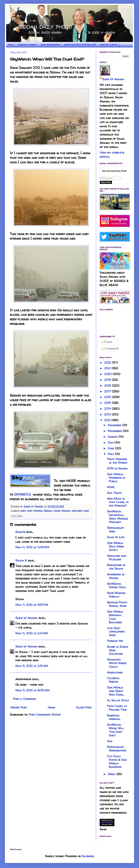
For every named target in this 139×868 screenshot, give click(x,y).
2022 (108, 363)
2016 (108, 397)
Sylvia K (21, 560)
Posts (107, 342)
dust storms (35, 511)
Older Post (84, 707)
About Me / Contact (109, 45)
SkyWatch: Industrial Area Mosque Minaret (118, 517)
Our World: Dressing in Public (116, 478)
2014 (108, 409)
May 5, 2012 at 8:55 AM (32, 690)
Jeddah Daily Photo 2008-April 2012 (80, 45)
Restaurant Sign (115, 530)
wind (86, 511)
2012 (108, 420)
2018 (108, 386)
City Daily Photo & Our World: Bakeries (117, 761)
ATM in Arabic (117, 468)
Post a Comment (24, 699)
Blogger (88, 856)
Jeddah (48, 511)
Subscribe (106, 182)
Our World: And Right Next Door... (116, 691)
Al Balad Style (118, 700)
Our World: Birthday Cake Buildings (115, 617)
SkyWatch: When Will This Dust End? (116, 730)
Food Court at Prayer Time (117, 708)
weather (77, 511)
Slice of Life (116, 537)
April (112, 774)
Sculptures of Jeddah (27, 45)
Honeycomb (115, 672)
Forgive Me (115, 641)
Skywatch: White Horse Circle (117, 663)
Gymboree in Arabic (116, 576)
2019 (108, 380)
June (111, 448)
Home (11, 45)
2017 (108, 391)
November (115, 431)
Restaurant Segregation (117, 749)
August (113, 437)
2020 (108, 374)
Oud (110, 741)
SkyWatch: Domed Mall (117, 585)
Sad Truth (114, 493)
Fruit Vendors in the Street (117, 461)
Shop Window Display (116, 595)
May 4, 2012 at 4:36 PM (32, 547)
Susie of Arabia (27, 618)
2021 (108, 368)
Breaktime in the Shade (116, 567)
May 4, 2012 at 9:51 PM (32, 605)
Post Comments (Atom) (45, 715)
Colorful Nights (113, 680)
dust (23, 511)
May (111, 454)
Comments (110, 348)
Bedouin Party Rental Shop (117, 604)
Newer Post (19, 707)
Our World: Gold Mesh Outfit (116, 546)
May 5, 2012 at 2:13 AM (32, 633)
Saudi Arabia (62, 511)
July (111, 443)
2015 (108, 403)
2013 (108, 414)
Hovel (111, 487)
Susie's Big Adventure (50, 45)
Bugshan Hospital (114, 717)
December (115, 425)
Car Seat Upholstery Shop (116, 632)
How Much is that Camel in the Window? (118, 502)
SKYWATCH (22, 494)
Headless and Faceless (117, 558)
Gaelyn (20, 532)
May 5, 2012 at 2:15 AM (32, 666)
